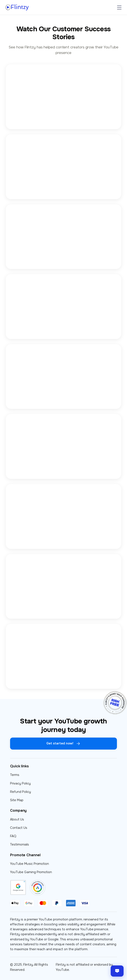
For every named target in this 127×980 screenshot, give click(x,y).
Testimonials (20, 844)
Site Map (17, 800)
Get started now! (63, 744)
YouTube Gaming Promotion (31, 872)
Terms (15, 775)
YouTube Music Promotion (29, 864)
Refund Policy (20, 792)
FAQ (13, 836)
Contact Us (19, 828)
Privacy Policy (20, 783)
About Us (17, 819)
